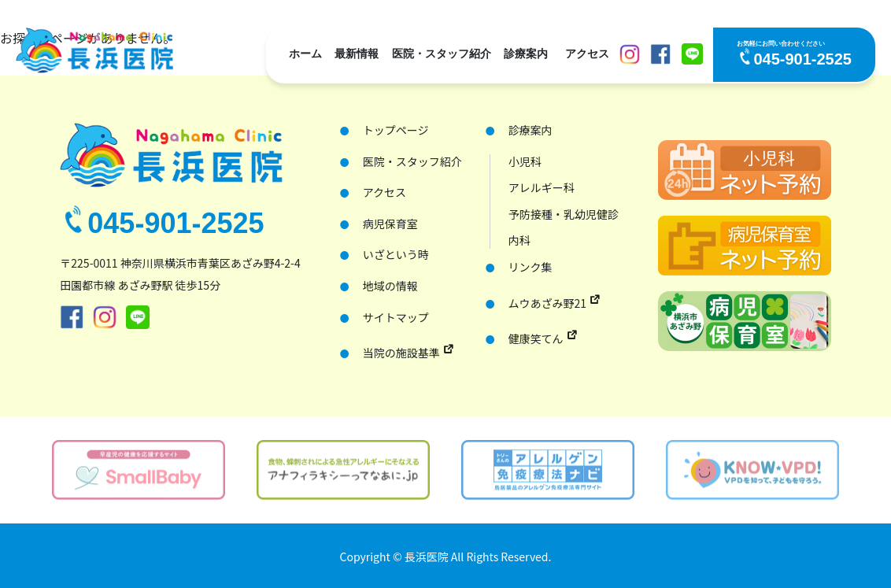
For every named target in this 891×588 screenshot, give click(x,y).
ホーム (305, 54)
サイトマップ (396, 318)
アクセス (587, 54)
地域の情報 (390, 286)
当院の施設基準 (401, 353)
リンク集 (531, 267)
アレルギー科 (542, 188)
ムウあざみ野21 (548, 303)
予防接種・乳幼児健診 (564, 214)
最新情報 (357, 54)
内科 (519, 240)
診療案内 (526, 54)
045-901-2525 (802, 59)
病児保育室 (390, 224)
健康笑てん (536, 338)
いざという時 (396, 255)
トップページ (396, 130)
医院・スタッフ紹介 (442, 54)
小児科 (525, 162)
